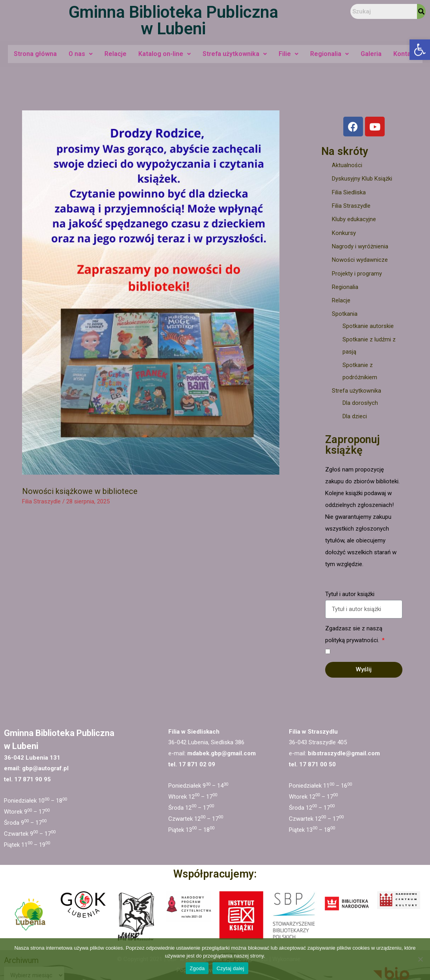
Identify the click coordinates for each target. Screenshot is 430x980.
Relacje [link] (115, 54)
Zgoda (197, 968)
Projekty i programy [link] (357, 272)
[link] (420, 50)
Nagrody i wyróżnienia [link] (360, 245)
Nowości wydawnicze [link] (360, 258)
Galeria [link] (371, 54)
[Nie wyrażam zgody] (420, 959)
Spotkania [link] (345, 311)
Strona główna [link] (35, 54)
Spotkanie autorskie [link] (368, 323)
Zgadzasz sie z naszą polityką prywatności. (354, 630)
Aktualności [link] (347, 165)
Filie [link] (289, 54)
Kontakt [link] (405, 54)
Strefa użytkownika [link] (235, 54)
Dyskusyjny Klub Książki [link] (362, 179)
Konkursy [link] (344, 232)
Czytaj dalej (230, 968)
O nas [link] (81, 54)
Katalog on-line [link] (165, 54)
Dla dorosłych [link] (360, 399)
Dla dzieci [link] (355, 412)
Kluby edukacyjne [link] (354, 218)
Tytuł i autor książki (350, 590)
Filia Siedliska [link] (349, 192)
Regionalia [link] (329, 54)
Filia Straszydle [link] (41, 501)
